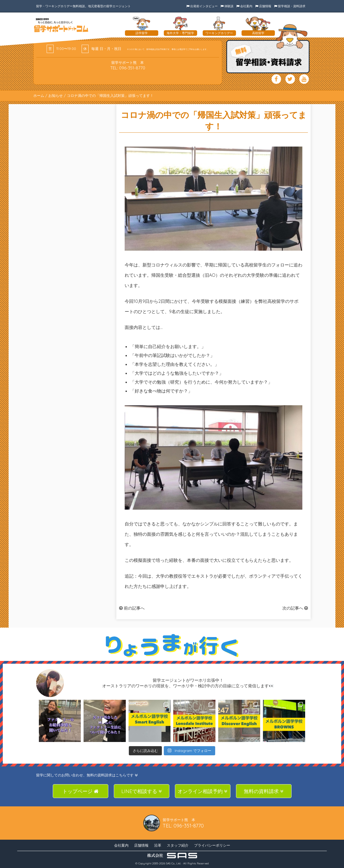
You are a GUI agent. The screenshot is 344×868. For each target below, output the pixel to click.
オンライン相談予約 (203, 791)
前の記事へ (132, 608)
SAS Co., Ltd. (174, 863)
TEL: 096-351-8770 (128, 68)
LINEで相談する (142, 791)
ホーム (39, 95)
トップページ (81, 791)
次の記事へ (295, 608)
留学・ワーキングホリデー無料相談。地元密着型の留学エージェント (83, 6)
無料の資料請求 (264, 791)
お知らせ (56, 95)
